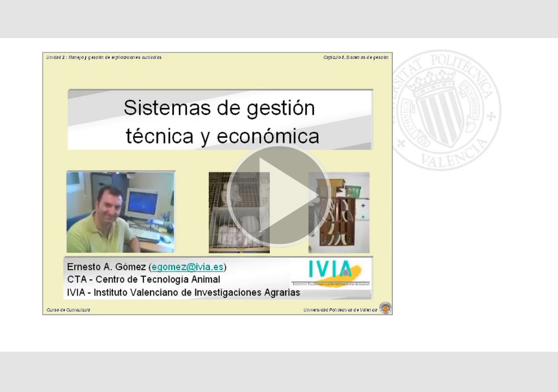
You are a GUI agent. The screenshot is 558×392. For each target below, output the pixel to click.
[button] (279, 196)
